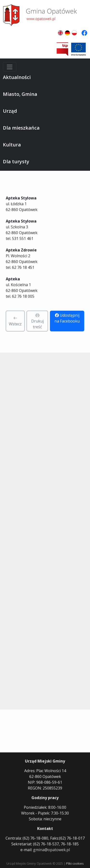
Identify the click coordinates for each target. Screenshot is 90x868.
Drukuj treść (37, 321)
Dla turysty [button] (16, 161)
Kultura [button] (12, 145)
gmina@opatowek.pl (51, 850)
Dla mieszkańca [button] (21, 128)
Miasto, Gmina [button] (20, 94)
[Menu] (10, 67)
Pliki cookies (75, 863)
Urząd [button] (10, 111)
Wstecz (15, 321)
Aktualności (17, 77)
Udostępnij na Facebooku (67, 318)
